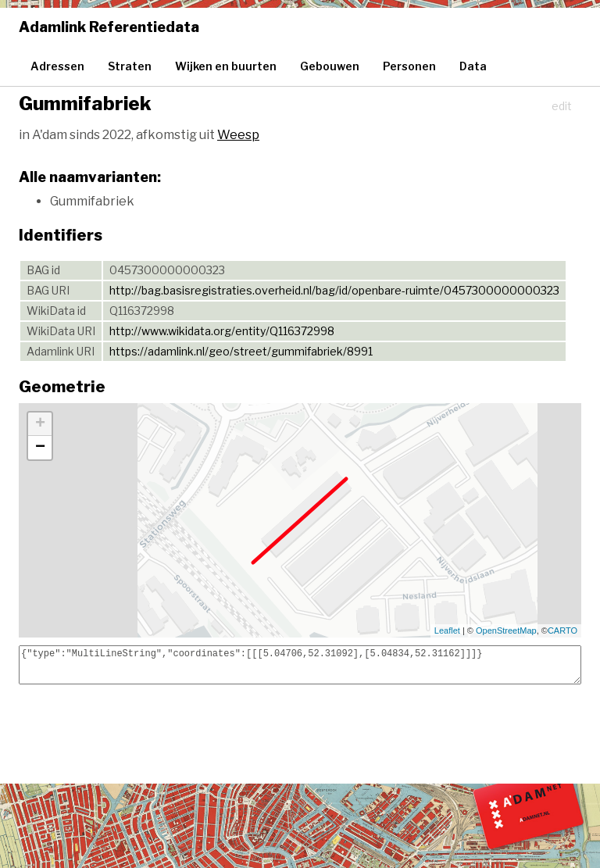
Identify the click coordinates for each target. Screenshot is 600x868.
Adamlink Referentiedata (109, 27)
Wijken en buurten (226, 66)
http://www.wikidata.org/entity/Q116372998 (222, 331)
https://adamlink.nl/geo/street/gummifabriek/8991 (241, 351)
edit (562, 106)
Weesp (238, 135)
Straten (130, 66)
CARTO (562, 630)
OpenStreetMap (506, 630)
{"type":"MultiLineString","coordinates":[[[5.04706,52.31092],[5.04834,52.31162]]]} (300, 665)
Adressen (57, 66)
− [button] (40, 448)
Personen (409, 66)
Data (473, 66)
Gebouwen (330, 66)
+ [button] (40, 424)
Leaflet (447, 630)
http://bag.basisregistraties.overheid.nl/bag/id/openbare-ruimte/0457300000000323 (334, 290)
